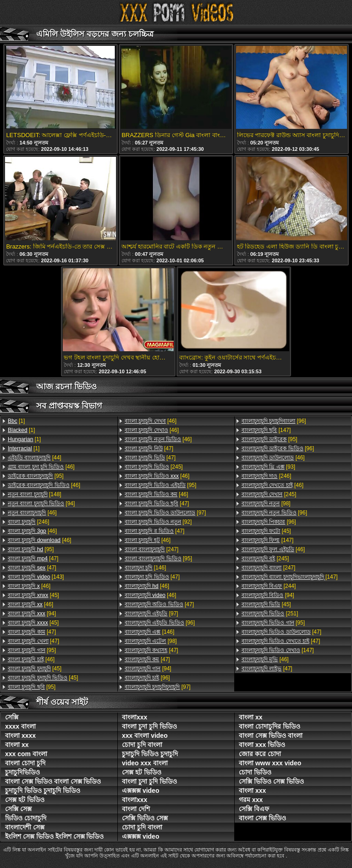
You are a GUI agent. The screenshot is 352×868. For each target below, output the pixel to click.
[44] (35, 458)
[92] (158, 522)
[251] (270, 614)
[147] (266, 430)
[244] (269, 586)
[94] (41, 503)
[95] (36, 476)
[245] (154, 467)
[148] (35, 494)
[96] (160, 623)
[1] (16, 421)
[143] (36, 577)
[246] (28, 522)
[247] (151, 549)
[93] (268, 467)
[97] (165, 513)
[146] (145, 568)
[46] (41, 467)
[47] (33, 558)
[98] (151, 641)
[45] (33, 595)
